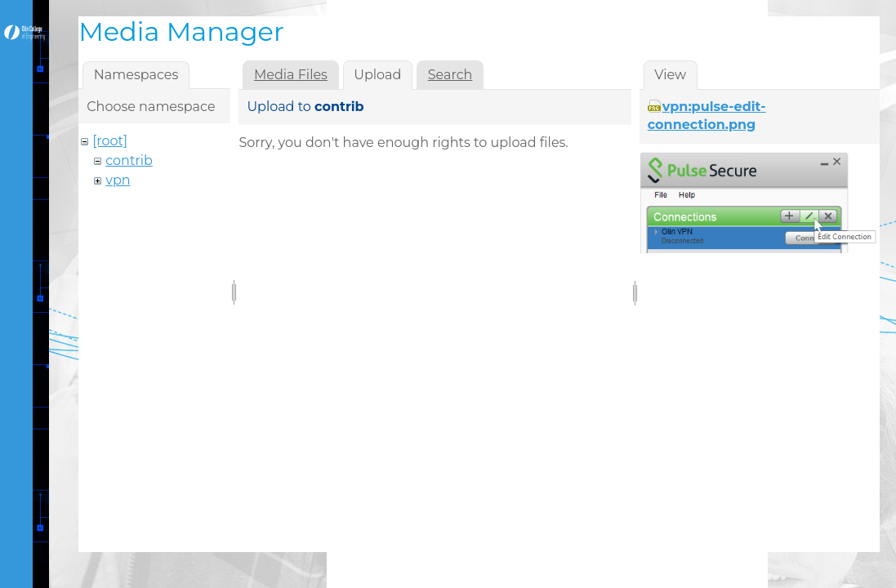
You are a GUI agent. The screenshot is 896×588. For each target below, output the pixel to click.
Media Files (291, 75)
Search (450, 75)
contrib (129, 160)
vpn (118, 180)
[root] (110, 141)
